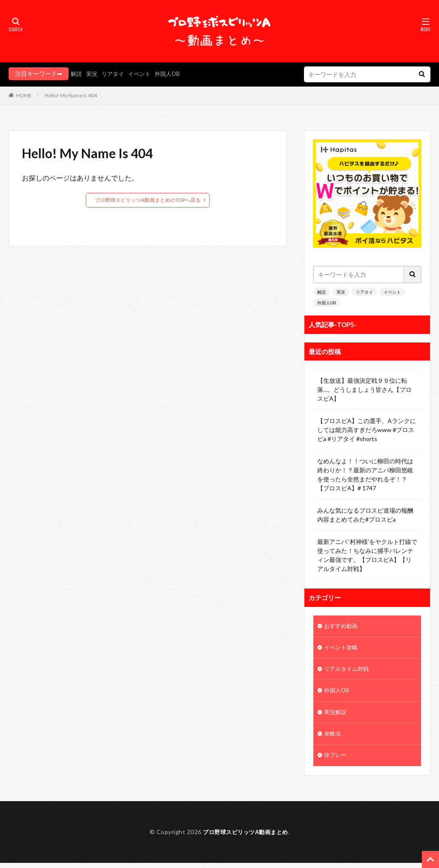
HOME (24, 95)
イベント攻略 (342, 649)
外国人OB (173, 74)
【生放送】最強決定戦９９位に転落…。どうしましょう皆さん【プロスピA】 (364, 389)
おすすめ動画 (342, 626)
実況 (93, 74)
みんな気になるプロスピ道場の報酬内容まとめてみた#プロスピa (365, 515)
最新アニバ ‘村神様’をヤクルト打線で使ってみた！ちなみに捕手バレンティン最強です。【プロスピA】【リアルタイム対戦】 (367, 555)
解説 (77, 74)
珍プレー (336, 760)
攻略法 (333, 738)
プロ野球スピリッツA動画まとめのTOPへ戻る (148, 200)
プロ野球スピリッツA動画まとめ (246, 837)
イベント (144, 74)
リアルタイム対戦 (348, 671)
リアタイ (115, 74)
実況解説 (336, 716)
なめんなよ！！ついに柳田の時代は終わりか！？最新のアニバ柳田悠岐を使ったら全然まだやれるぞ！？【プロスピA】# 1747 (365, 475)
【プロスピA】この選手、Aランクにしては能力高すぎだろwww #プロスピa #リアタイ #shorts (367, 430)
